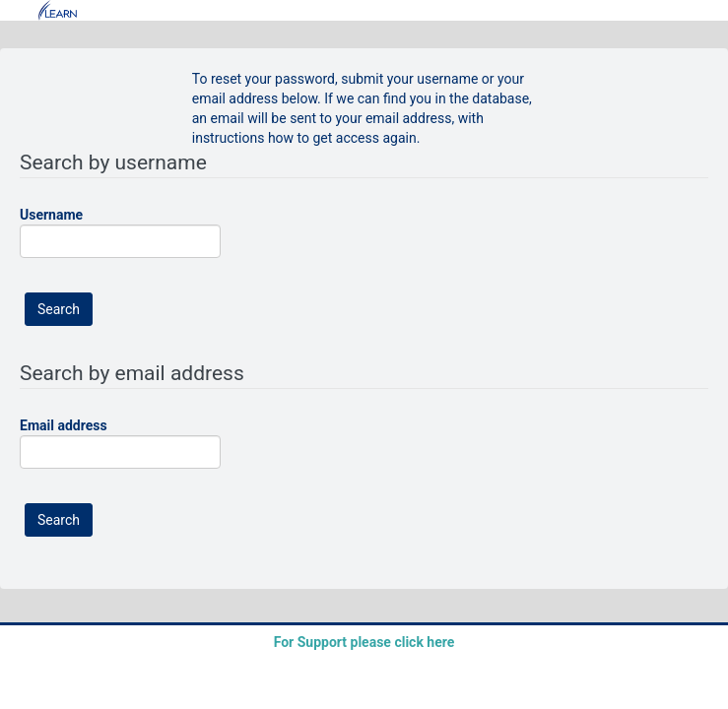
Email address (64, 425)
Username (51, 215)
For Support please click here (364, 642)
